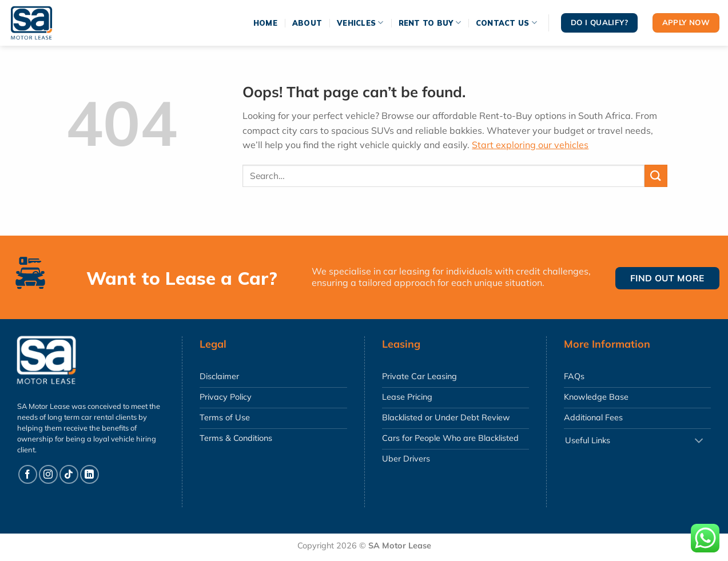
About (307, 23)
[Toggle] (699, 441)
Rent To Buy (430, 23)
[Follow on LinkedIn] (89, 474)
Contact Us (506, 23)
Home (265, 23)
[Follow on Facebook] (28, 474)
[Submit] (656, 176)
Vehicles (360, 23)
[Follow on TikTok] (69, 474)
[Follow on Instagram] (48, 474)
